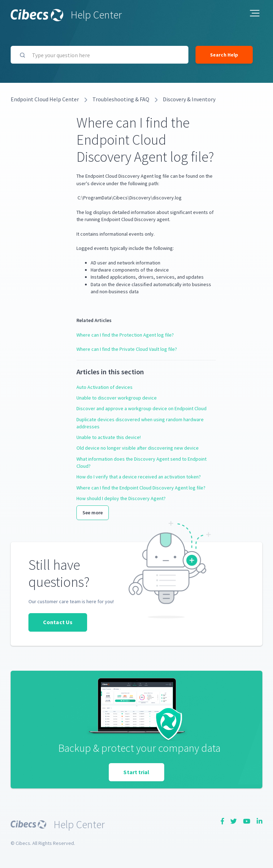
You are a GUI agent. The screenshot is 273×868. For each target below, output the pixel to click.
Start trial (136, 772)
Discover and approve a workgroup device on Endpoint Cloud (141, 408)
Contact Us (58, 622)
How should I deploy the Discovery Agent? (121, 498)
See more (93, 513)
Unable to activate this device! (109, 437)
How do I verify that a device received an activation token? (139, 477)
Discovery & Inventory (189, 99)
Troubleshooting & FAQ (121, 99)
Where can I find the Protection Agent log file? (125, 335)
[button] (255, 13)
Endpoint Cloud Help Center (45, 99)
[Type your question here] (100, 55)
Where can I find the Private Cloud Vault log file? (127, 349)
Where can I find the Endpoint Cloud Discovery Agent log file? (141, 488)
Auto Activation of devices (105, 387)
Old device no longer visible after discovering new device (138, 448)
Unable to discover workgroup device (117, 398)
